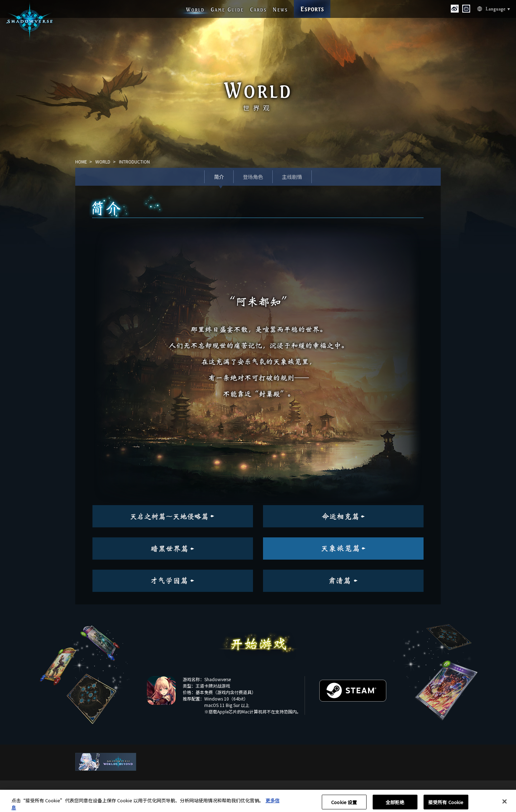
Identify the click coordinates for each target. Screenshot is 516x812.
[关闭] (505, 804)
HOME (81, 162)
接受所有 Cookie (446, 804)
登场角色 (253, 177)
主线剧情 (292, 177)
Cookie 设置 (344, 804)
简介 (219, 177)
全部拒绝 (395, 804)
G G (227, 10)
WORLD (103, 162)
